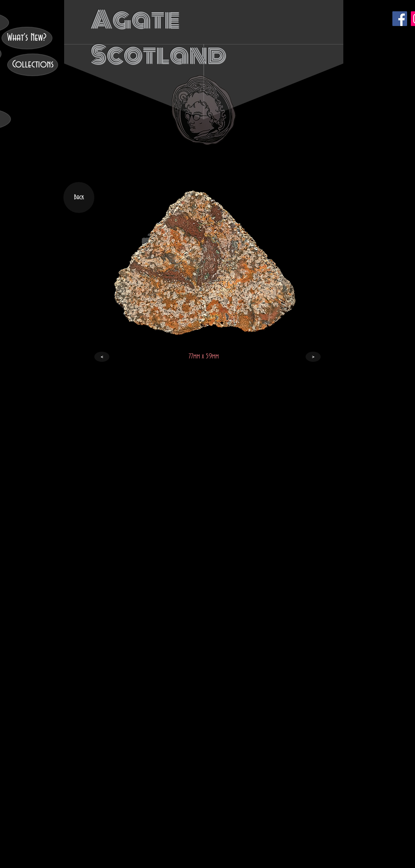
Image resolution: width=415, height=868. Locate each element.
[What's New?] (27, 38)
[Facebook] (400, 19)
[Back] (79, 197)
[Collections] (33, 65)
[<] (102, 357)
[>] (313, 357)
